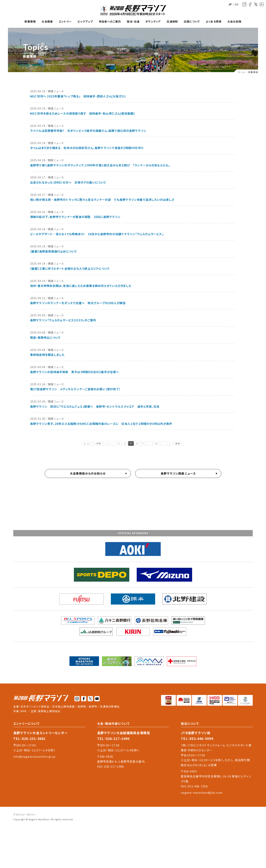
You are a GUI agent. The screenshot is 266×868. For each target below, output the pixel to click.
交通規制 (172, 22)
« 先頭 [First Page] (98, 443)
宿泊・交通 (133, 22)
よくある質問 (214, 22)
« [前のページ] (106, 443)
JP (230, 4)
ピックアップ (85, 22)
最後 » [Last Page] (179, 443)
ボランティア (153, 22)
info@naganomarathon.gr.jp (34, 756)
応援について (192, 22)
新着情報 (30, 22)
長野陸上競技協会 (49, 711)
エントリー (65, 22)
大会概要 (47, 22)
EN (237, 4)
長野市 (93, 706)
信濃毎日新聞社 (110, 706)
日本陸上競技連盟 (63, 706)
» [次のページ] (170, 443)
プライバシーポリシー (25, 814)
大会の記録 (234, 22)
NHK (24, 711)
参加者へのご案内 (110, 22)
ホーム (241, 72)
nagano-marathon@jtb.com (202, 792)
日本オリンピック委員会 (35, 706)
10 (156, 443)
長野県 (82, 706)
